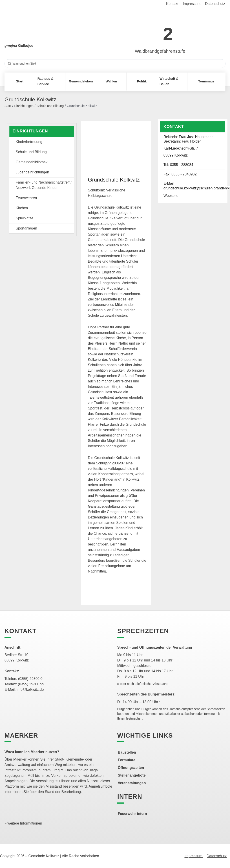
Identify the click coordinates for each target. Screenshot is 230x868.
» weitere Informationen (23, 823)
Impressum (194, 856)
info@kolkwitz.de (30, 690)
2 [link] (168, 34)
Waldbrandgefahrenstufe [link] (160, 51)
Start (8, 106)
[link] (154, 32)
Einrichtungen (24, 106)
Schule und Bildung (50, 106)
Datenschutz (217, 856)
